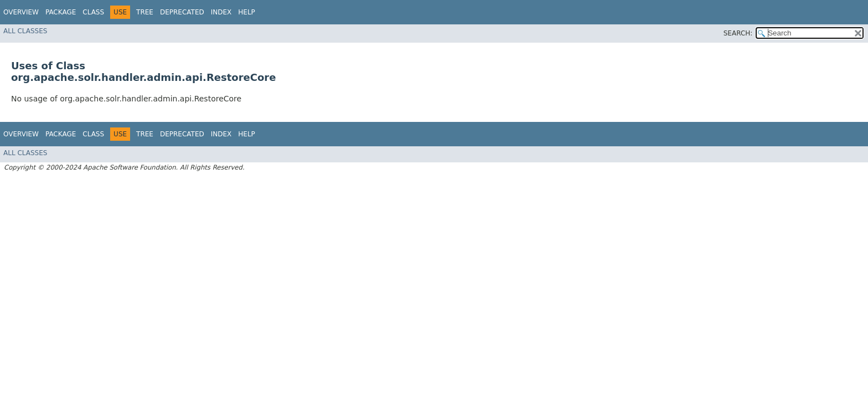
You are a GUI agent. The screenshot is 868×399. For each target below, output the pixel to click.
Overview (21, 12)
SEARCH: (738, 33)
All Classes (25, 31)
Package (61, 12)
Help (247, 12)
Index (221, 12)
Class (93, 12)
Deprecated (182, 12)
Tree (145, 12)
